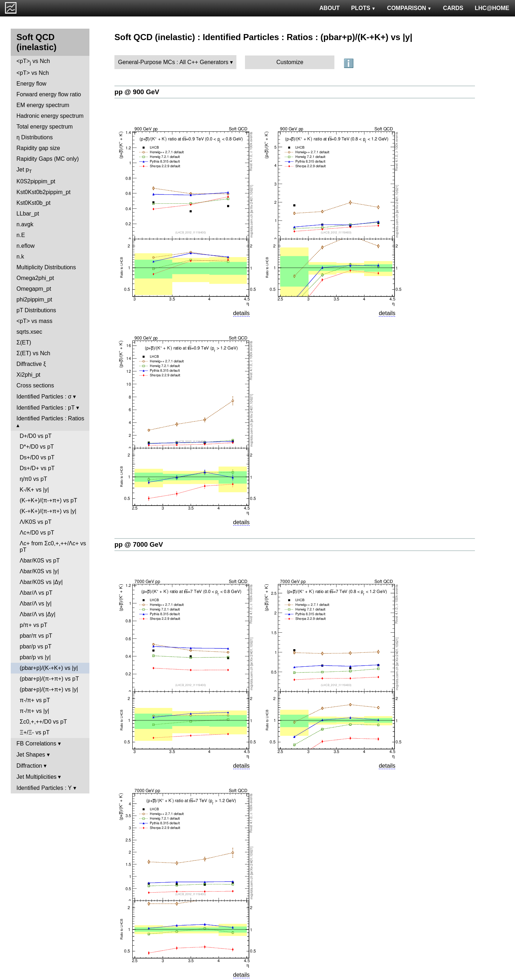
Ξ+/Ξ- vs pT (35, 732)
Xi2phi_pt (28, 375)
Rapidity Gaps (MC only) (48, 159)
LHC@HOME (492, 8)
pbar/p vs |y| (35, 657)
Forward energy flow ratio (49, 94)
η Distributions (35, 137)
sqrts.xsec (29, 332)
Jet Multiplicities (36, 777)
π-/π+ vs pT (35, 700)
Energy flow (31, 84)
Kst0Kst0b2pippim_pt (43, 192)
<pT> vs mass (34, 321)
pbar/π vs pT (36, 636)
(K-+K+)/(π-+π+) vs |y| (48, 511)
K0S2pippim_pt (36, 181)
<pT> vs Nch (33, 62)
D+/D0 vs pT (36, 436)
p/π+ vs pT (33, 625)
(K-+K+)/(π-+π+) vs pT (48, 500)
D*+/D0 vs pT (37, 447)
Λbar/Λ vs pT (36, 593)
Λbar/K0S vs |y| (39, 571)
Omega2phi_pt (35, 278)
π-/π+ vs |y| (34, 711)
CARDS (453, 8)
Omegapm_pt (34, 289)
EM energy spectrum (43, 105)
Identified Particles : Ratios (50, 418)
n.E (21, 235)
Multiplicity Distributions (46, 267)
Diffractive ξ (31, 364)
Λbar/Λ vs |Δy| (38, 614)
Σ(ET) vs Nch (33, 353)
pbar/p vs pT (36, 646)
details (241, 313)
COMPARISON (409, 8)
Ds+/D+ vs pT (37, 468)
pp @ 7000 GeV (139, 544)
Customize (290, 62)
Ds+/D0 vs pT (37, 457)
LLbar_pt (28, 214)
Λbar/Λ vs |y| (36, 604)
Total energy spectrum (45, 127)
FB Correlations (36, 744)
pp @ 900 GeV (137, 92)
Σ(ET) (24, 342)
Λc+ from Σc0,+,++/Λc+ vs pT (53, 547)
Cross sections (35, 385)
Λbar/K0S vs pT (40, 561)
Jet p (24, 170)
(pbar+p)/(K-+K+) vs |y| (49, 668)
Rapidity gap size (38, 148)
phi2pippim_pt (34, 300)
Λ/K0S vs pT (36, 522)
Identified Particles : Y (44, 788)
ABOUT (330, 8)
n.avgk (25, 224)
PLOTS (364, 8)
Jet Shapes (31, 755)
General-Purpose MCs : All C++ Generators (173, 62)
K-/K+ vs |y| (34, 490)
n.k (20, 257)
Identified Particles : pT (45, 408)
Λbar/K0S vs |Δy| (41, 582)
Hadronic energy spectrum (50, 116)
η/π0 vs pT (33, 479)
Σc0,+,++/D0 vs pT (43, 722)
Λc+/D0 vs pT (37, 533)
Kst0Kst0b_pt (33, 203)
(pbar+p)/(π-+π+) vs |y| (49, 689)
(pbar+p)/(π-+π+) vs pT (49, 679)
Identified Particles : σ (44, 397)
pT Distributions (36, 310)
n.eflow (26, 246)
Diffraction (29, 766)
